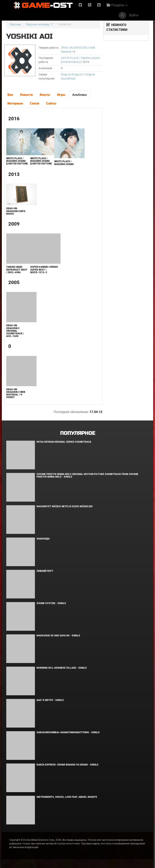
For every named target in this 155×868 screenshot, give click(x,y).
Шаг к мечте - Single (50, 700)
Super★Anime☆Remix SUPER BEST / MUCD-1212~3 (44, 270)
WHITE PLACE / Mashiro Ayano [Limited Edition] (17, 161)
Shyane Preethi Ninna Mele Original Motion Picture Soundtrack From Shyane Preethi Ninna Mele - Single (87, 475)
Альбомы (80, 95)
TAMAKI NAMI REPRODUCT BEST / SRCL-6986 (17, 270)
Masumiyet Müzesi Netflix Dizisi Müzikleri (65, 506)
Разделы (117, 5)
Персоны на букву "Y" (39, 24)
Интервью (15, 103)
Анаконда (43, 539)
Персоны (15, 24)
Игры (61, 95)
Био (10, 95)
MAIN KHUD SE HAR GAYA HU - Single (58, 636)
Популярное (78, 433)
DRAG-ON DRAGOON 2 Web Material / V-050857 (16, 393)
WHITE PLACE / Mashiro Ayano (64, 163)
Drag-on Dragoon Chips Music (16, 211)
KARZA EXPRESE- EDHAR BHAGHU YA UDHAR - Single (68, 765)
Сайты (51, 103)
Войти (134, 15)
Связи (35, 103)
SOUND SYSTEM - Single (51, 603)
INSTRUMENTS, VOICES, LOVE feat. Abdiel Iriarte (67, 797)
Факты (45, 95)
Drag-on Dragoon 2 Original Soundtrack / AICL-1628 (15, 331)
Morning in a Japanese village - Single (62, 668)
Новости (26, 95)
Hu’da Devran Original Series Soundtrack (64, 442)
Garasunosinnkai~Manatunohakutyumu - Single (68, 732)
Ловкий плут (45, 571)
